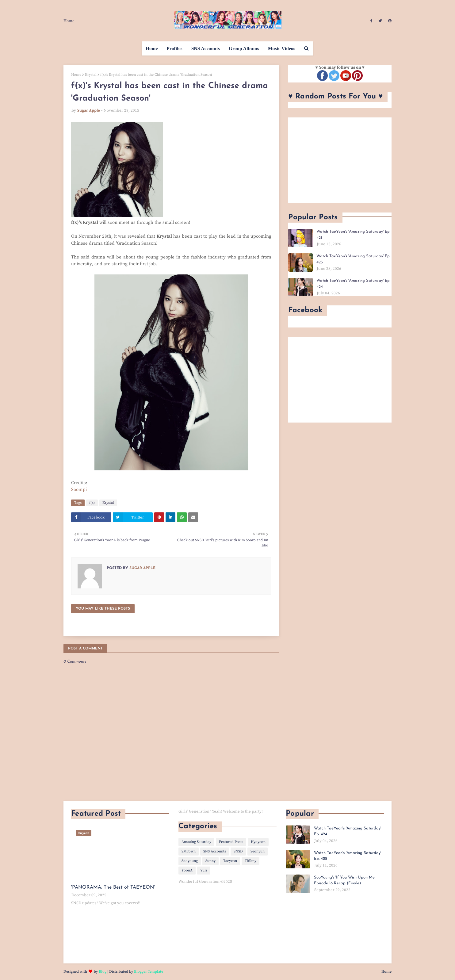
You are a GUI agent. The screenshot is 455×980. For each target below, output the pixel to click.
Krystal (91, 75)
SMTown (189, 851)
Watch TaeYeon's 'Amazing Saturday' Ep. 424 (353, 284)
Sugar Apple (89, 110)
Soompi (79, 490)
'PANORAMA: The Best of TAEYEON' (113, 887)
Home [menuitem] (152, 48)
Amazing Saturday (196, 842)
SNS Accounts (215, 851)
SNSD (238, 851)
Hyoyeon (258, 842)
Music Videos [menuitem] (282, 48)
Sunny (210, 861)
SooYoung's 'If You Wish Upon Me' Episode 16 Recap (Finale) (345, 880)
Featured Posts (231, 842)
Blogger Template (149, 972)
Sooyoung (190, 861)
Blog (103, 972)
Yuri (204, 870)
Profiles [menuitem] (175, 48)
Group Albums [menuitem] (244, 48)
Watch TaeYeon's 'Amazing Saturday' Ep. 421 (353, 235)
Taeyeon (230, 861)
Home (69, 21)
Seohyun (258, 851)
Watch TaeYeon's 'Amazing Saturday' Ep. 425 (348, 856)
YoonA (187, 870)
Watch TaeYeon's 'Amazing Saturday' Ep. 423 (353, 259)
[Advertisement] (340, 160)
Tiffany (250, 861)
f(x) (92, 503)
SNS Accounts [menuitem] (206, 48)
